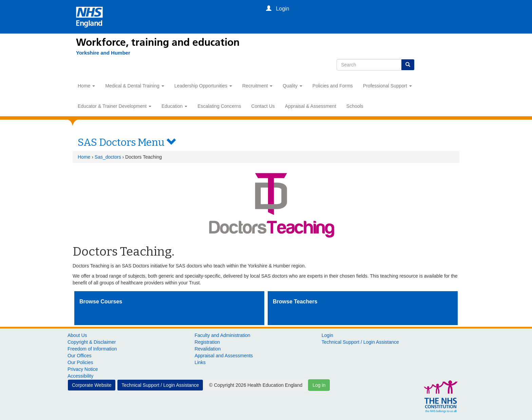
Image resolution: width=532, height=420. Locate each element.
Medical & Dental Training (135, 86)
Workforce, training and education (158, 42)
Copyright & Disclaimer (92, 342)
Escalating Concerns (219, 106)
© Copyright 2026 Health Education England (256, 385)
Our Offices (80, 356)
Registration (207, 342)
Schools (355, 106)
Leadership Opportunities (203, 86)
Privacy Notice (83, 369)
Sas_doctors (108, 157)
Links (200, 362)
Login (327, 335)
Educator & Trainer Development (115, 106)
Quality (292, 86)
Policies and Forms (333, 86)
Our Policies (80, 362)
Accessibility (80, 376)
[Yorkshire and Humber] (103, 53)
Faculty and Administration (222, 335)
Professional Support (387, 86)
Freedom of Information (92, 349)
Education (174, 106)
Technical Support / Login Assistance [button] (160, 385)
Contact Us (263, 106)
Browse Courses (101, 302)
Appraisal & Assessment (311, 106)
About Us (77, 335)
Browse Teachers (295, 302)
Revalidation (207, 349)
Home (86, 86)
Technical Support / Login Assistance (360, 342)
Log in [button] (319, 385)
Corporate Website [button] (92, 385)
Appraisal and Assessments (224, 356)
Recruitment (257, 86)
